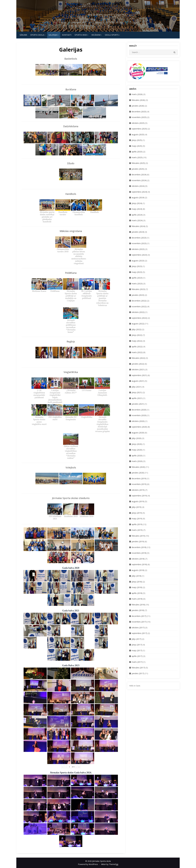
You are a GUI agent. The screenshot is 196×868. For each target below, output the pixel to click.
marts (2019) (137, 530)
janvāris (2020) (138, 473)
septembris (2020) (139, 427)
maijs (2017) (137, 650)
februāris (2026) (138, 100)
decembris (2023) (139, 238)
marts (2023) (137, 284)
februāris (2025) (138, 163)
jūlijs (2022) (137, 329)
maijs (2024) (137, 209)
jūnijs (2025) (137, 140)
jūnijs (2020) (137, 444)
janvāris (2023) (138, 295)
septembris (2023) (139, 255)
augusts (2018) (138, 570)
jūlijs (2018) (137, 576)
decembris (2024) (139, 175)
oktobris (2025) (138, 123)
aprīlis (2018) (137, 593)
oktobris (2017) (138, 628)
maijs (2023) (137, 272)
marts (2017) (137, 662)
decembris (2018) (139, 547)
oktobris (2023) (138, 249)
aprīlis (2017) (137, 656)
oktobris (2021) (138, 369)
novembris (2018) (139, 553)
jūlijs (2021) (137, 387)
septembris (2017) (139, 633)
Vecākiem (96, 35)
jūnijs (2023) (137, 266)
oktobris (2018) (138, 559)
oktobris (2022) (138, 312)
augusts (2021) (138, 381)
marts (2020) (137, 461)
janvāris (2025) (138, 169)
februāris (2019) (138, 536)
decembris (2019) (139, 478)
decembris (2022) (139, 301)
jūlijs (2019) (137, 507)
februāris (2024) (138, 226)
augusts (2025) (138, 134)
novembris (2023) (139, 243)
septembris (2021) (139, 375)
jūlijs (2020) (137, 438)
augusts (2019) (138, 501)
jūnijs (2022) (137, 335)
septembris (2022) (139, 318)
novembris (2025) (139, 117)
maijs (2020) (137, 450)
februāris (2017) (138, 668)
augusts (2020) (138, 433)
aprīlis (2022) (137, 347)
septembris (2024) (139, 192)
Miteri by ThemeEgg (110, 864)
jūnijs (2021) (137, 392)
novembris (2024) (139, 180)
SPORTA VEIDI (81, 35)
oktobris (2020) (138, 421)
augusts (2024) (138, 197)
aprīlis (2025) (137, 152)
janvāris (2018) (138, 610)
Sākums (23, 35)
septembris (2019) (139, 496)
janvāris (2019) (138, 541)
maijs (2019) (137, 519)
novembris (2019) (139, 484)
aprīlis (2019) (137, 524)
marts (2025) (137, 157)
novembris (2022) (139, 306)
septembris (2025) (139, 129)
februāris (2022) (138, 358)
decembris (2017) (139, 616)
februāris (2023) (138, 289)
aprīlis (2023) (137, 278)
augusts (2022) (138, 324)
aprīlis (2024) (137, 215)
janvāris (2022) (138, 364)
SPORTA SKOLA (37, 35)
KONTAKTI (67, 35)
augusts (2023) (138, 261)
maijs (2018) (137, 587)
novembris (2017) (139, 622)
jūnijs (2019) (137, 513)
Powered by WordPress (88, 864)
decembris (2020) (139, 410)
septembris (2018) (139, 564)
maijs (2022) (137, 341)
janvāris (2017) (138, 673)
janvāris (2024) (138, 232)
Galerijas (53, 35)
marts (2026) (137, 94)
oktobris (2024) (138, 186)
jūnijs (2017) (137, 645)
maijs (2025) (137, 146)
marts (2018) (137, 599)
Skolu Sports (112, 35)
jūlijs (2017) (137, 639)
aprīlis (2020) (137, 456)
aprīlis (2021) (137, 398)
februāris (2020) (138, 467)
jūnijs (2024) (137, 203)
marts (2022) (137, 352)
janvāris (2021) (138, 404)
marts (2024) (137, 220)
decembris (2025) (139, 112)
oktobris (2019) (138, 490)
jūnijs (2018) (137, 582)
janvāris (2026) (138, 106)
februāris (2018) (138, 605)
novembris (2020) (139, 415)
